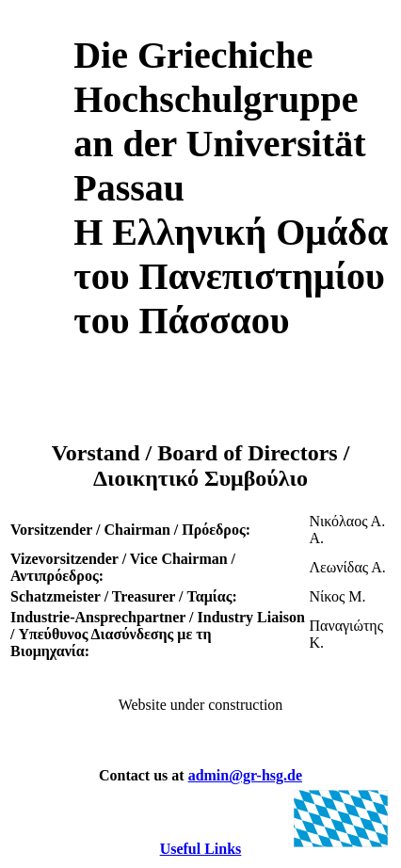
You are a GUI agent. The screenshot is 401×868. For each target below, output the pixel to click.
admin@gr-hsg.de (245, 775)
